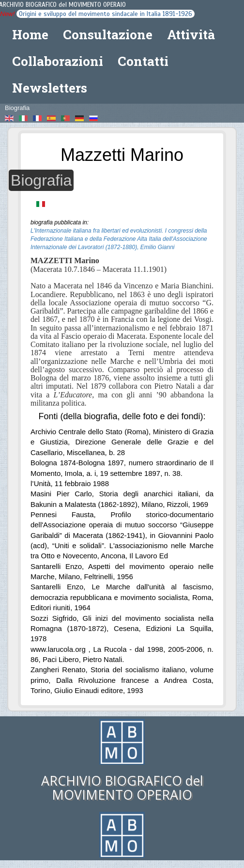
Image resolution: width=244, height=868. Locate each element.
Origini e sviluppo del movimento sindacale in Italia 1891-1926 (106, 14)
